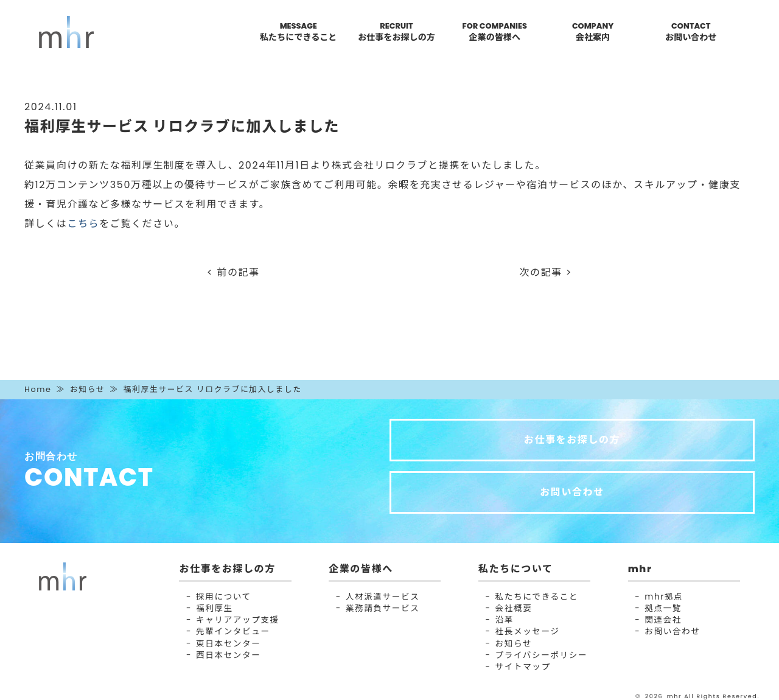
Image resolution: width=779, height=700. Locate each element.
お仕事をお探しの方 (572, 440)
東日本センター (228, 644)
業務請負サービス (383, 608)
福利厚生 (215, 608)
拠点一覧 (663, 608)
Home (38, 389)
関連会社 (663, 620)
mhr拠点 (664, 597)
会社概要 (514, 608)
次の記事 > (546, 272)
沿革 (505, 620)
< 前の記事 (233, 272)
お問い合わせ (572, 492)
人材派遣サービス (383, 597)
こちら (83, 224)
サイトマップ (523, 667)
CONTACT (691, 32)
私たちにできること (537, 597)
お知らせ (87, 389)
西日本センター (228, 655)
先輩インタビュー (233, 632)
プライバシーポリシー (542, 655)
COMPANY (593, 32)
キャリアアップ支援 (238, 620)
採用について (224, 597)
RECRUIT (396, 32)
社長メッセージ (528, 632)
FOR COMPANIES (495, 32)
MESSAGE (298, 32)
